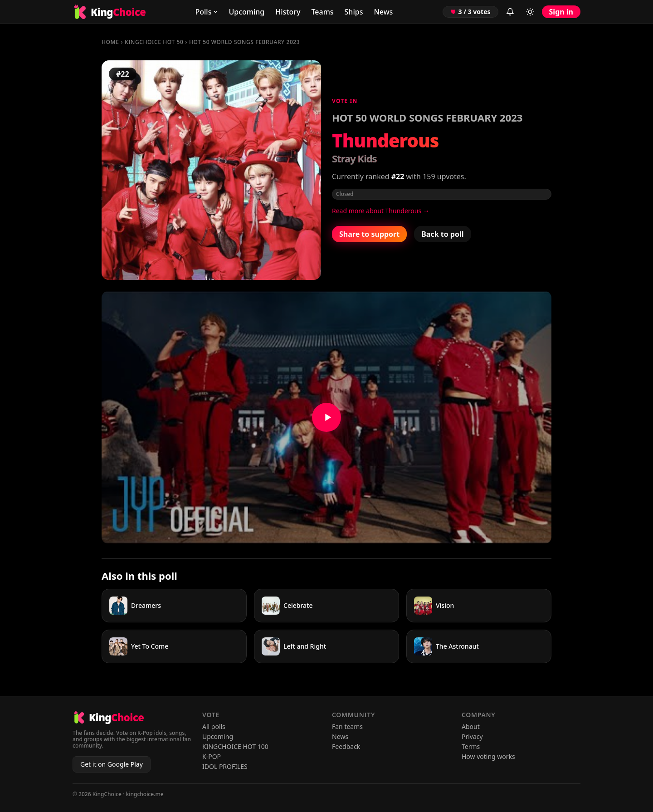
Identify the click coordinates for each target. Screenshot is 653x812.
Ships (354, 12)
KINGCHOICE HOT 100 (235, 746)
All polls (214, 726)
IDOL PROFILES (225, 766)
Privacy (472, 736)
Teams (322, 12)
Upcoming (246, 12)
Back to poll (442, 234)
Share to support (369, 234)
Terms (471, 746)
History (288, 12)
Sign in (561, 12)
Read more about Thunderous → (381, 211)
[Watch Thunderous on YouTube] (326, 417)
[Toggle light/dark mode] (530, 12)
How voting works (488, 756)
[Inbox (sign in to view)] (510, 12)
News (383, 12)
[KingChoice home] (109, 12)
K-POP (212, 756)
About (471, 726)
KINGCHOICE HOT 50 (154, 42)
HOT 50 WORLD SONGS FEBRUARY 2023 (244, 42)
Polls (206, 12)
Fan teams (347, 726)
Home (110, 42)
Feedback (346, 746)
